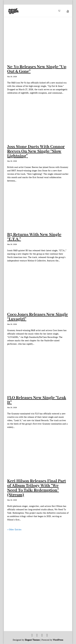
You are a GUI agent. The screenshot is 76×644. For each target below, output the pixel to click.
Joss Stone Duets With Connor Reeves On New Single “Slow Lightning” (36, 151)
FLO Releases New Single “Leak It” (37, 400)
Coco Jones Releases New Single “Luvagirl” (38, 317)
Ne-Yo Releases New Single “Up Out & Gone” (37, 69)
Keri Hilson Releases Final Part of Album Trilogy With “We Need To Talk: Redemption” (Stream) (37, 488)
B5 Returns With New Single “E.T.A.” (34, 237)
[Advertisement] (38, 553)
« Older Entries (14, 530)
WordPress (58, 640)
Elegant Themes (32, 640)
